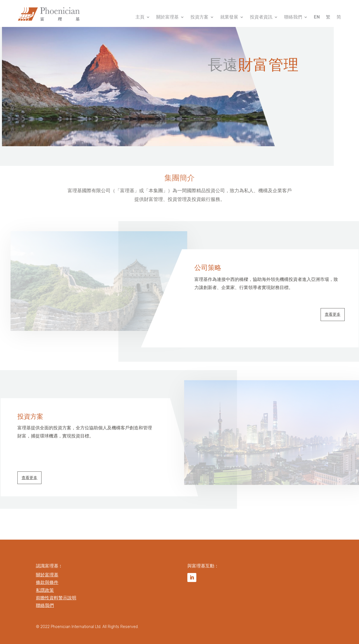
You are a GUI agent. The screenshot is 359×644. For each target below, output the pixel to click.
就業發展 (229, 17)
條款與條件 (47, 582)
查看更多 (333, 314)
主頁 (140, 17)
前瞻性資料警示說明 (56, 598)
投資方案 (199, 17)
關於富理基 (167, 17)
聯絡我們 (293, 17)
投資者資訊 (261, 17)
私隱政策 (45, 590)
